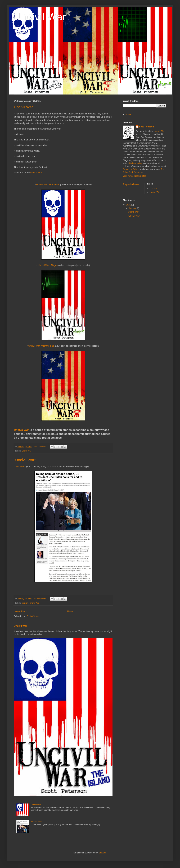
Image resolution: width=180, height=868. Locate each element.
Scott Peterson (147, 127)
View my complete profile (134, 176)
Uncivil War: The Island (48, 185)
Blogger (102, 853)
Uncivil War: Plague (48, 265)
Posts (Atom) (32, 616)
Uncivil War (40, 17)
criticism (25, 603)
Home (70, 611)
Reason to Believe (131, 169)
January (133, 208)
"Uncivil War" (25, 460)
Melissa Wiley (136, 163)
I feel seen (20, 467)
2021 (129, 205)
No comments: (40, 446)
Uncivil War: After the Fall (41, 346)
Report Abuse (131, 184)
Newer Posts (21, 611)
